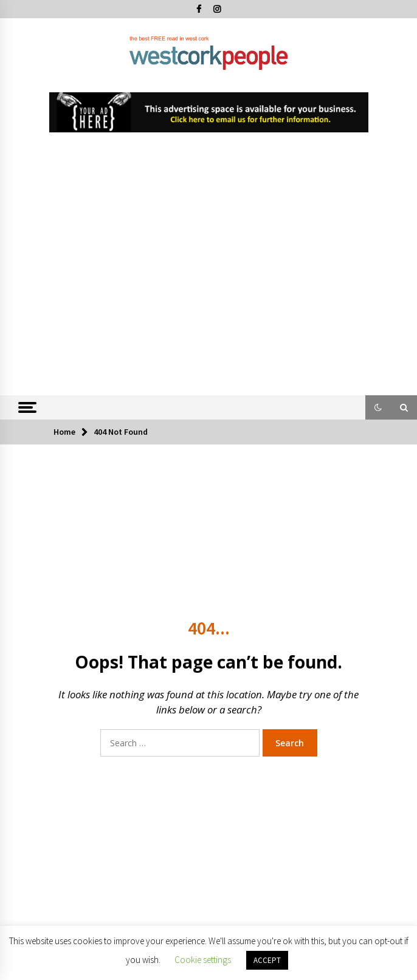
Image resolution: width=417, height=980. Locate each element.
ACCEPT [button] (267, 960)
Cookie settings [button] (203, 960)
